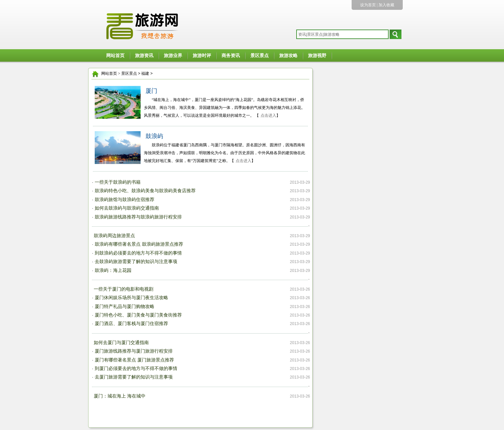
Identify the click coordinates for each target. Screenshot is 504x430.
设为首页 (368, 5)
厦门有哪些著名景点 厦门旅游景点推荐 (134, 360)
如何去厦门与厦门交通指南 (121, 343)
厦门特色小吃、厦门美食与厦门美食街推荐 (138, 315)
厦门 (151, 91)
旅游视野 (317, 56)
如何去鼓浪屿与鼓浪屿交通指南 (127, 208)
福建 (145, 73)
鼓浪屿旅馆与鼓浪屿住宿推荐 (125, 200)
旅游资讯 (144, 56)
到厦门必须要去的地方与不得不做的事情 (136, 369)
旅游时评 (202, 56)
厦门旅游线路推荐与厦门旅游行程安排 (134, 351)
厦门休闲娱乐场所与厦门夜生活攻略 (131, 298)
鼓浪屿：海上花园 (113, 270)
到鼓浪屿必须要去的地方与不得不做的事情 (138, 253)
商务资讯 (231, 56)
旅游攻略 (288, 56)
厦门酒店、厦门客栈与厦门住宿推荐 (131, 324)
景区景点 (260, 56)
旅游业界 (173, 56)
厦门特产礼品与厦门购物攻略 (125, 307)
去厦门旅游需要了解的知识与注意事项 (134, 377)
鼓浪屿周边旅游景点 (114, 236)
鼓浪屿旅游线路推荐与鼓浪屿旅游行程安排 (138, 217)
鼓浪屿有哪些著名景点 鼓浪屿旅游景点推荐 (139, 244)
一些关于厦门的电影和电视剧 (124, 289)
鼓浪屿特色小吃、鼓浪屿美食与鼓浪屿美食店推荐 (145, 191)
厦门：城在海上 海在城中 (120, 396)
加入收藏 (386, 5)
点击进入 (268, 115)
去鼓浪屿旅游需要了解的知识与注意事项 (136, 262)
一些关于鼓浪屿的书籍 (118, 182)
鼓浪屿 (154, 136)
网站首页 (115, 56)
